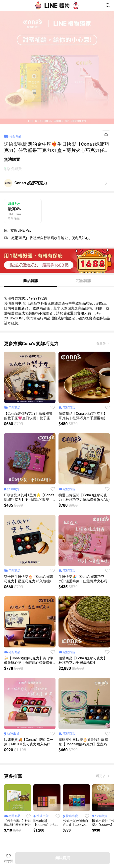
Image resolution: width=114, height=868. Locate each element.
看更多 (101, 343)
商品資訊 (31, 281)
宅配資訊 (84, 281)
